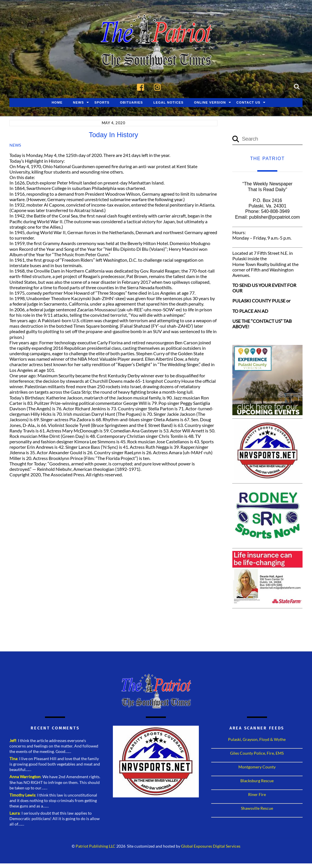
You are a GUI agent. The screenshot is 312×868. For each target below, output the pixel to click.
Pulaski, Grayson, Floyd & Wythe (257, 739)
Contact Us (248, 102)
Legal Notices (168, 102)
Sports (102, 102)
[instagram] (159, 86)
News (79, 102)
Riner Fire (257, 794)
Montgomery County (257, 767)
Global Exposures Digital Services (211, 846)
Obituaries (132, 102)
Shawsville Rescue (257, 808)
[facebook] (142, 86)
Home (57, 102)
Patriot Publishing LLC (96, 846)
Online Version (210, 102)
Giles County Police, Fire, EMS (257, 753)
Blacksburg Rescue (257, 781)
